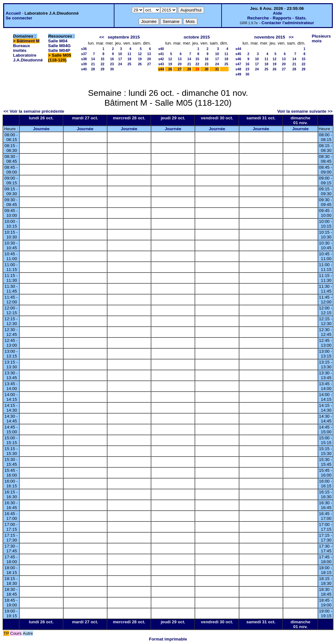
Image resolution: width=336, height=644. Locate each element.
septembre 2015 (124, 37)
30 (112, 69)
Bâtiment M (28, 41)
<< (102, 37)
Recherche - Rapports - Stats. (277, 18)
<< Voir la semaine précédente (34, 111)
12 (140, 54)
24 (120, 64)
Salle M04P (59, 50)
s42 (161, 59)
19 (140, 59)
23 (112, 64)
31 (217, 69)
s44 (161, 69)
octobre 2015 (197, 37)
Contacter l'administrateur (288, 23)
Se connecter (19, 18)
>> (291, 37)
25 (129, 64)
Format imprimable (168, 639)
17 (120, 59)
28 (93, 69)
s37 (84, 54)
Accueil (13, 13)
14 (93, 59)
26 (140, 64)
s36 (84, 49)
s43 (161, 64)
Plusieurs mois (321, 39)
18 (129, 59)
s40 (84, 69)
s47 (238, 64)
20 (149, 59)
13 (149, 54)
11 (129, 54)
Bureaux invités (21, 48)
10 (120, 54)
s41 (161, 54)
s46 (238, 59)
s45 (238, 54)
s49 (238, 74)
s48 (238, 69)
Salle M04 (58, 41)
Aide (278, 13)
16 (112, 59)
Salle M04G (59, 46)
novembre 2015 (270, 37)
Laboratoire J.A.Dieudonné (28, 58)
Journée (41, 129)
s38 (84, 59)
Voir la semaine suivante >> (305, 111)
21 (93, 64)
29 (102, 69)
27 (149, 64)
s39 (84, 64)
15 (102, 59)
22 (102, 64)
